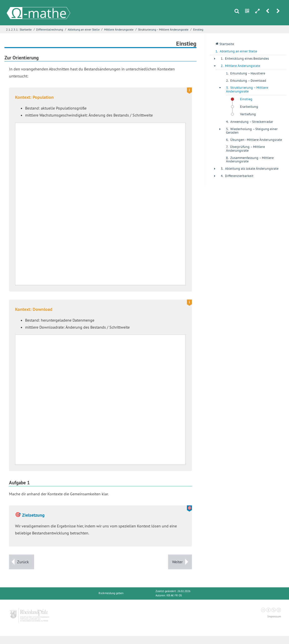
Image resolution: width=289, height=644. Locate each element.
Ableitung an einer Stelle (84, 29)
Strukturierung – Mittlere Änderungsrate (163, 29)
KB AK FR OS (174, 595)
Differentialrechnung (50, 29)
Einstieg (198, 29)
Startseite (26, 29)
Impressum (274, 617)
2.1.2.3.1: (12, 29)
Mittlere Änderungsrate (119, 29)
